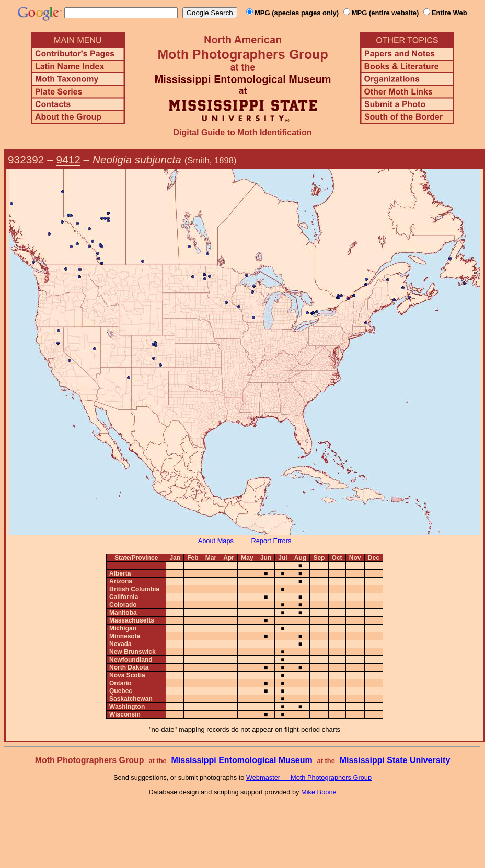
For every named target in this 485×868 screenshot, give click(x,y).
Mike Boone (319, 792)
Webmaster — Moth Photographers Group (309, 777)
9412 (68, 160)
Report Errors (272, 541)
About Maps (216, 541)
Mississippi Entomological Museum (241, 760)
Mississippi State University (395, 760)
